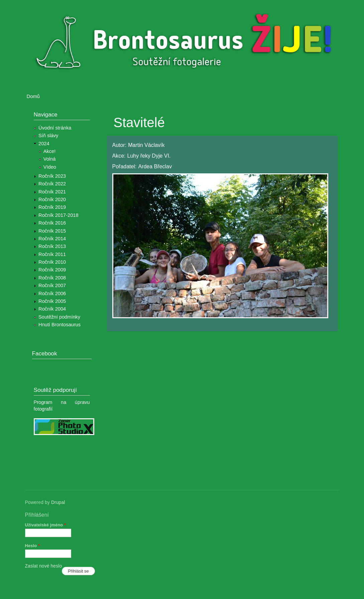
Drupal (58, 502)
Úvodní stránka (55, 128)
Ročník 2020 (52, 199)
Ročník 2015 (52, 231)
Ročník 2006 (52, 293)
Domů (33, 96)
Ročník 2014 (52, 239)
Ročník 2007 (52, 285)
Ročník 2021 (52, 192)
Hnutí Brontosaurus (59, 325)
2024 (44, 144)
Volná (50, 159)
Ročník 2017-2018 (58, 215)
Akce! (50, 151)
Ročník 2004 (52, 309)
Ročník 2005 (52, 301)
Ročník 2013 (52, 246)
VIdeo (50, 167)
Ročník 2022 (52, 184)
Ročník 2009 (52, 270)
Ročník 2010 (52, 262)
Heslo (33, 546)
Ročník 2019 (52, 207)
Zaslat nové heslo (44, 566)
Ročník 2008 (52, 278)
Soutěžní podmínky (59, 317)
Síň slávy (48, 136)
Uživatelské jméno (46, 525)
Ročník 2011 (52, 254)
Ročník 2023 (52, 176)
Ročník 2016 (52, 223)
